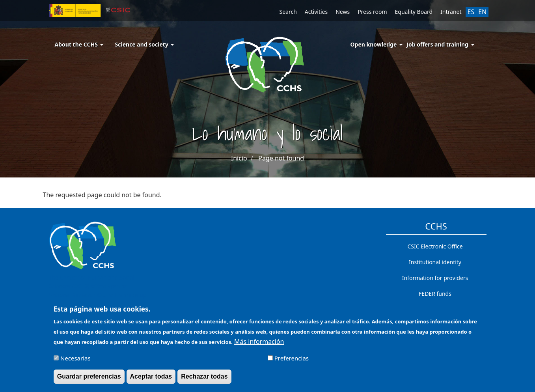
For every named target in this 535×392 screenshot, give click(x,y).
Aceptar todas (151, 380)
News (343, 12)
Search (288, 12)
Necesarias (75, 361)
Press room (372, 12)
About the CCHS (79, 44)
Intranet (451, 12)
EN (482, 12)
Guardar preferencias (89, 380)
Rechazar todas (204, 380)
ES (471, 12)
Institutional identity (435, 262)
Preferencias (292, 361)
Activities (316, 12)
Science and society (144, 44)
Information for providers (435, 278)
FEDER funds (435, 294)
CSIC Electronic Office (435, 246)
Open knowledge (374, 44)
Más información (259, 345)
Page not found (281, 158)
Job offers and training (437, 44)
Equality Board (414, 12)
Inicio (239, 158)
